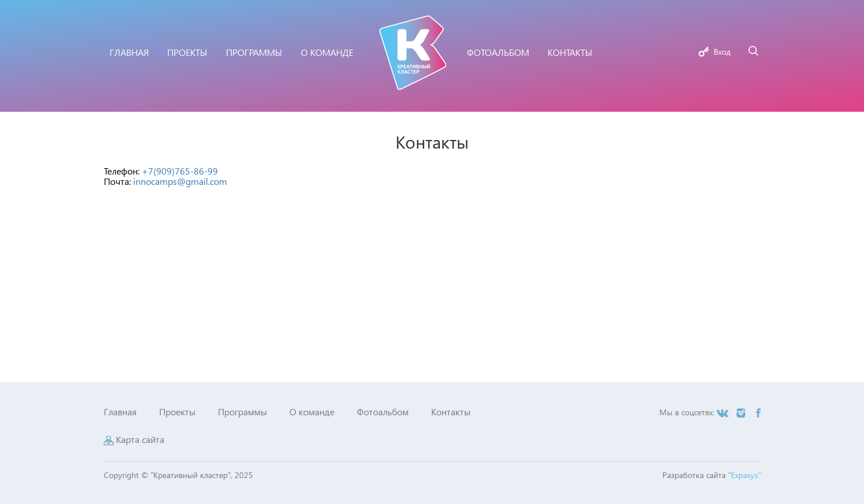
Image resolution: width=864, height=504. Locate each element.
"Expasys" (744, 475)
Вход (722, 52)
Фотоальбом (383, 412)
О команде (312, 412)
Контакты (451, 412)
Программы (242, 412)
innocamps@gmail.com (180, 181)
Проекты (177, 412)
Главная (120, 412)
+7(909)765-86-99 (180, 171)
